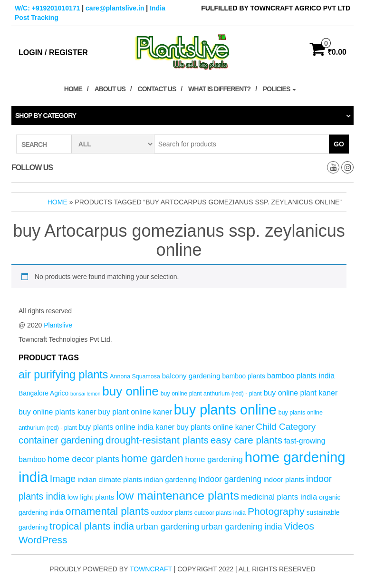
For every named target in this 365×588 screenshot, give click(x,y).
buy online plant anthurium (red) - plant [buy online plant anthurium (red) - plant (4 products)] (211, 394)
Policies (279, 89)
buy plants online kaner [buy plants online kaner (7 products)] (215, 427)
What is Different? (219, 89)
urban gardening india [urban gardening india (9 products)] (242, 527)
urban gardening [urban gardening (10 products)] (168, 526)
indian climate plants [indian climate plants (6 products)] (110, 479)
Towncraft (151, 569)
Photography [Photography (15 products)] (276, 511)
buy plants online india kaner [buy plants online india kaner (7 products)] (127, 427)
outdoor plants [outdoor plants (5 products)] (171, 513)
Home (73, 89)
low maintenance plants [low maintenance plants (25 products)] (178, 496)
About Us (110, 89)
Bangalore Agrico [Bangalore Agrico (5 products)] (43, 393)
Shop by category (46, 116)
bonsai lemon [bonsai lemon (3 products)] (85, 394)
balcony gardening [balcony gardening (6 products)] (191, 376)
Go (339, 144)
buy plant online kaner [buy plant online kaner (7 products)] (135, 412)
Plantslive (58, 325)
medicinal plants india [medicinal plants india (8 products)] (279, 497)
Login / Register (53, 53)
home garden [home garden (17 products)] (152, 458)
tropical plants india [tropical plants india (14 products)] (92, 526)
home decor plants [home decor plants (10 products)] (83, 459)
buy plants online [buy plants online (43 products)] (225, 410)
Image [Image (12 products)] (63, 479)
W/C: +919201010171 (47, 8)
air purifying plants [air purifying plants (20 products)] (63, 375)
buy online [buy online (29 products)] (130, 391)
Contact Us (157, 89)
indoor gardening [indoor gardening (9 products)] (230, 479)
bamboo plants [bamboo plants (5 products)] (244, 376)
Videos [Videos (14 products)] (299, 526)
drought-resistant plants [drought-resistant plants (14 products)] (157, 440)
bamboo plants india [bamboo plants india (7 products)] (301, 376)
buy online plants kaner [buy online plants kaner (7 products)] (57, 412)
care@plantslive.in (115, 8)
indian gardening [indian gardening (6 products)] (170, 479)
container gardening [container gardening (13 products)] (61, 440)
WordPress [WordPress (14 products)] (43, 540)
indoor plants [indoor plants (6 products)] (284, 479)
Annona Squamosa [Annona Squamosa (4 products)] (135, 376)
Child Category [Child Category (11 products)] (286, 427)
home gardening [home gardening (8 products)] (214, 459)
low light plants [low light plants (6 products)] (91, 497)
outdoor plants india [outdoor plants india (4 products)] (220, 513)
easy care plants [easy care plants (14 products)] (246, 440)
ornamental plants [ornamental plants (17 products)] (107, 511)
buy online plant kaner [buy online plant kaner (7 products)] (301, 393)
